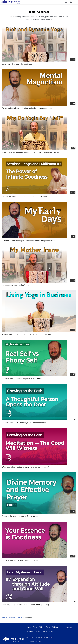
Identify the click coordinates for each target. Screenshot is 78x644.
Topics (19, 617)
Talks (48, 627)
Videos (42, 627)
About (44, 632)
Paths (35, 627)
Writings (55, 627)
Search (51, 632)
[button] (66, 2)
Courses (30, 632)
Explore (12, 617)
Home (5, 617)
